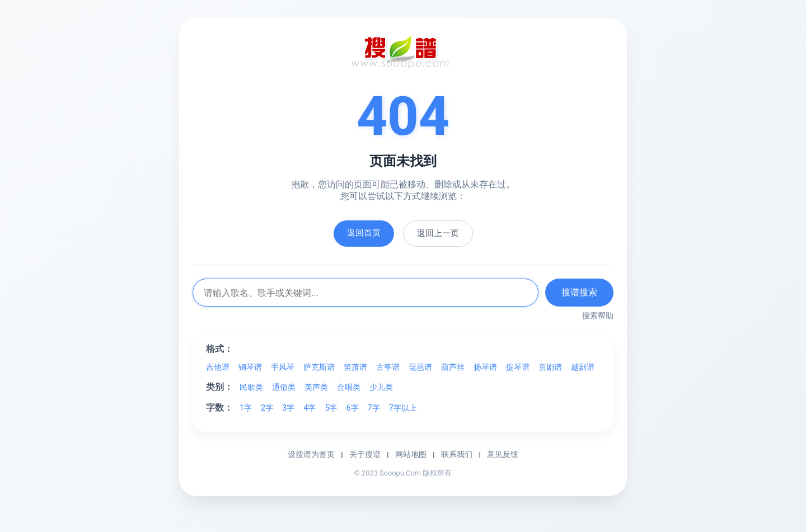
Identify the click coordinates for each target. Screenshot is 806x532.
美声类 (316, 387)
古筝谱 (388, 367)
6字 (352, 408)
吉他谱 (218, 367)
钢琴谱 (250, 367)
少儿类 (381, 387)
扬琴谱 (485, 367)
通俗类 (284, 387)
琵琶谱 (420, 367)
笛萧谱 (355, 367)
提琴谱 (518, 367)
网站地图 (411, 454)
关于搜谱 (365, 454)
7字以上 (403, 408)
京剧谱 (550, 367)
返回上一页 (438, 233)
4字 (310, 408)
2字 (267, 408)
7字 (374, 408)
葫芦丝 (453, 367)
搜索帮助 (598, 316)
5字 (331, 408)
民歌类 (251, 387)
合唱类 (349, 387)
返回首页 (364, 233)
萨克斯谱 (319, 367)
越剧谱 (583, 367)
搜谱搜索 (579, 292)
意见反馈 (503, 454)
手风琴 (283, 367)
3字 (288, 408)
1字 (246, 408)
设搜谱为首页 (311, 454)
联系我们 (457, 454)
